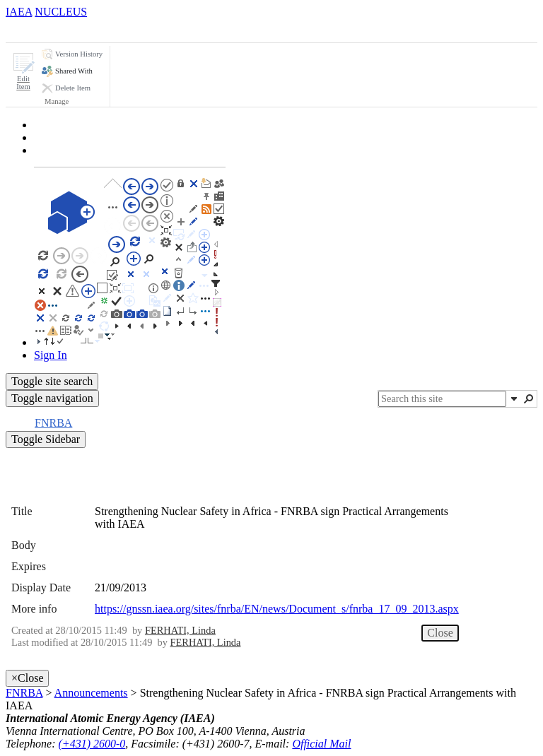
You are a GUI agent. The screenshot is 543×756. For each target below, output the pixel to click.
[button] (23, 72)
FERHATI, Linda (180, 630)
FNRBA (24, 693)
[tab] (31, 30)
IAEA (19, 12)
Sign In (51, 355)
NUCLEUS (61, 12)
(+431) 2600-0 (92, 744)
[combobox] (442, 399)
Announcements (91, 693)
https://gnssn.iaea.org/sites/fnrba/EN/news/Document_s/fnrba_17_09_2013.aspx (277, 609)
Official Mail (321, 744)
